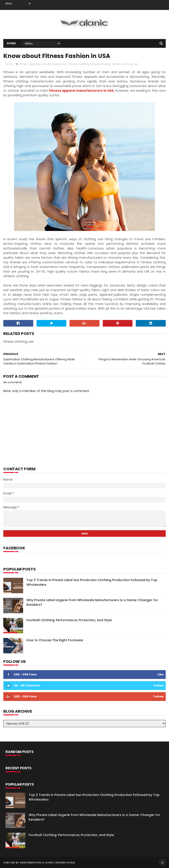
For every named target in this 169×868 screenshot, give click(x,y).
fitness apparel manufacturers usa (43, 64)
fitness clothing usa (125, 64)
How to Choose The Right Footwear (55, 640)
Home (11, 43)
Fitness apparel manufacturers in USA (81, 91)
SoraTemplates (31, 862)
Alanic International (60, 862)
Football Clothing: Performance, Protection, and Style (69, 620)
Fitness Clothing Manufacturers (89, 64)
